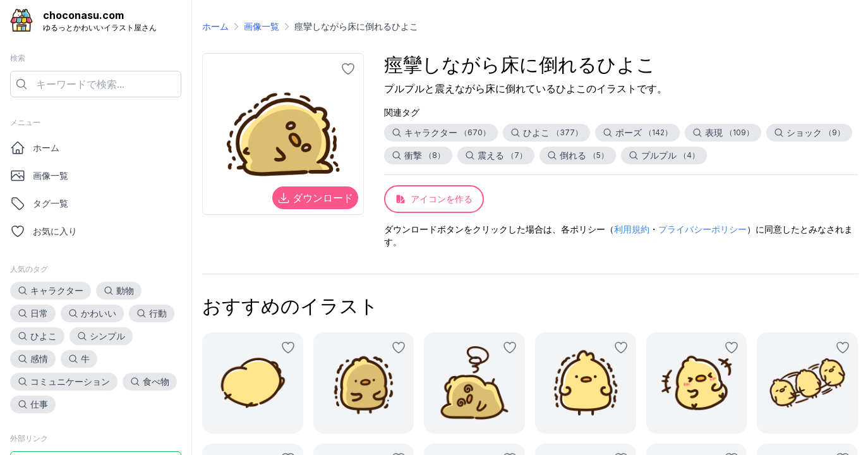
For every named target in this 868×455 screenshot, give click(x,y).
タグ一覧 (39, 203)
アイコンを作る (434, 199)
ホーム (35, 148)
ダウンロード (315, 198)
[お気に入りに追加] (348, 69)
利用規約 (632, 229)
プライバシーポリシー (702, 229)
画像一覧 (39, 176)
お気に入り (44, 231)
